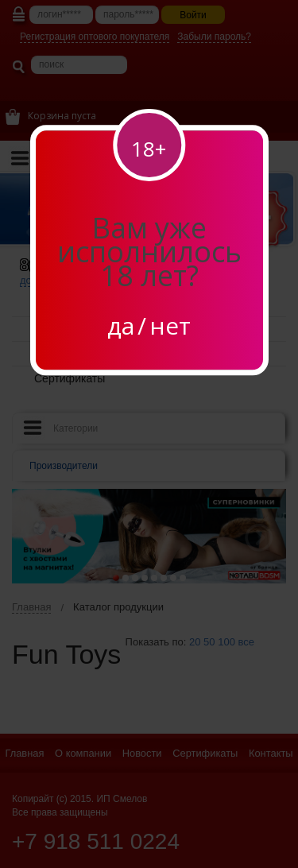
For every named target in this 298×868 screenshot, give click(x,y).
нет (170, 325)
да (121, 325)
